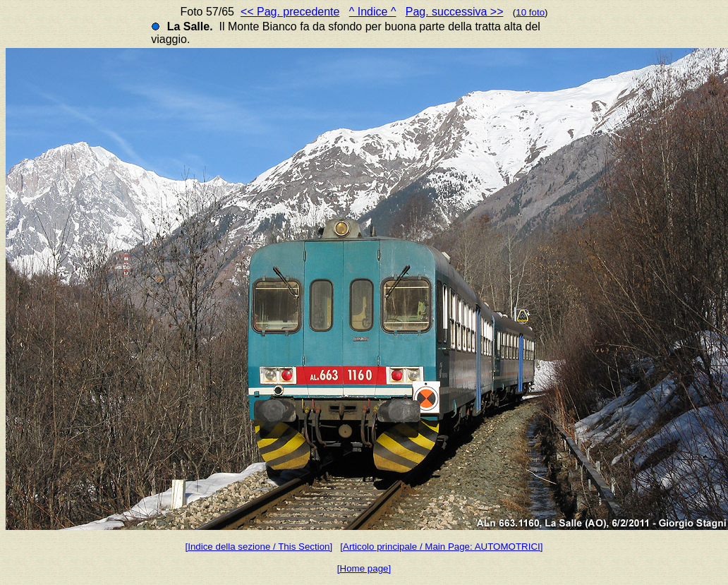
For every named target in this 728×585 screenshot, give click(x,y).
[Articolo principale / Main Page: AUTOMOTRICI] (441, 547)
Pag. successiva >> (455, 12)
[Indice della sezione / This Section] (259, 547)
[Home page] (364, 568)
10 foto (530, 12)
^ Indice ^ (373, 12)
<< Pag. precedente (290, 12)
